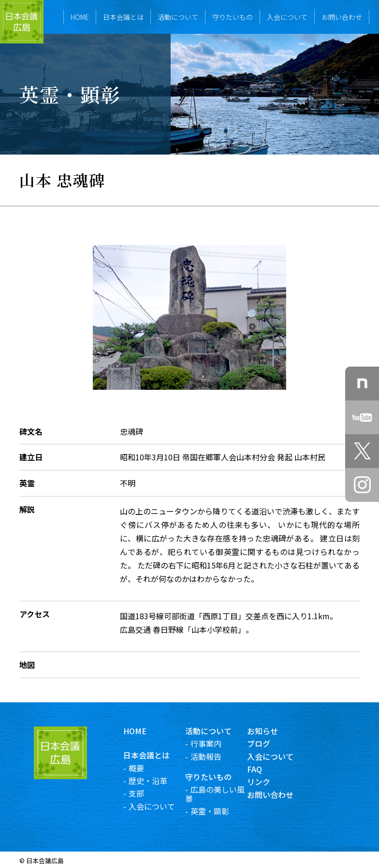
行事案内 (213, 743)
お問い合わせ (342, 17)
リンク (266, 782)
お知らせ (270, 731)
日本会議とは (123, 17)
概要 (144, 768)
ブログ (266, 743)
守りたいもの (233, 17)
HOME (80, 17)
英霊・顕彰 (217, 811)
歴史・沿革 (155, 781)
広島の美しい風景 (222, 794)
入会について (287, 17)
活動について (178, 17)
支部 (144, 793)
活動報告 (213, 756)
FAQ (262, 769)
